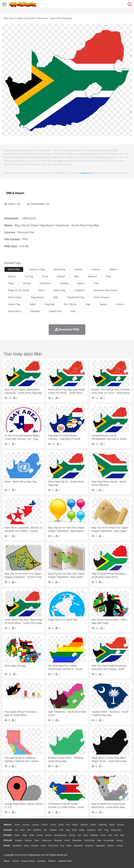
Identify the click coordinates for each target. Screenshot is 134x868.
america (96, 269)
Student (18, 840)
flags (11, 283)
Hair (110, 835)
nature (103, 304)
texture (120, 304)
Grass (93, 825)
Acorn (17, 825)
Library (120, 840)
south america (101, 297)
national (92, 276)
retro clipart (15, 297)
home (103, 835)
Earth (61, 825)
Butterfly (37, 830)
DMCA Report (15, 193)
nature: (8, 825)
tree (96, 283)
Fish (100, 830)
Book (37, 840)
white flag (59, 290)
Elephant (91, 830)
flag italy (50, 304)
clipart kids (55, 311)
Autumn (26, 825)
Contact (41, 861)
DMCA (52, 861)
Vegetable (100, 846)
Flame (75, 825)
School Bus (89, 840)
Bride (32, 835)
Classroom (46, 840)
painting (64, 283)
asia (73, 311)
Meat (69, 846)
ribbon (113, 269)
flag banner (38, 297)
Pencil (67, 840)
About (7, 861)
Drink (43, 846)
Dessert (35, 846)
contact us (85, 173)
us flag (29, 276)
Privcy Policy (28, 861)
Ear (79, 835)
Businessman (61, 835)
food (45, 276)
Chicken (53, 830)
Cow (61, 830)
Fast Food (53, 846)
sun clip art (70, 304)
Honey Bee (116, 830)
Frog (106, 830)
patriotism (45, 283)
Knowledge (109, 840)
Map (99, 840)
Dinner (120, 846)
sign (88, 304)
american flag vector (106, 290)
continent (80, 290)
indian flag (14, 304)
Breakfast (17, 846)
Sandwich (78, 846)
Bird (29, 830)
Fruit (62, 846)
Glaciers (84, 825)
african (12, 276)
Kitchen (111, 846)
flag (108, 276)
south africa (15, 311)
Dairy (26, 846)
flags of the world (19, 290)
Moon (112, 825)
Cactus (44, 825)
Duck (74, 830)
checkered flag (76, 297)
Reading (58, 840)
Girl (116, 835)
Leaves (35, 825)
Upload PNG (65, 861)
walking (94, 835)
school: (8, 840)
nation (81, 283)
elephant (35, 311)
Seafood (89, 846)
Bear (23, 830)
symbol (61, 276)
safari (32, 304)
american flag (37, 269)
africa (41, 290)
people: (8, 835)
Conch (53, 825)
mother (48, 835)
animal (27, 283)
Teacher (28, 840)
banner (78, 269)
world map (14, 269)
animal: (8, 830)
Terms (16, 861)
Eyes (86, 835)
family (40, 835)
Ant (16, 830)
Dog (68, 830)
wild (56, 297)
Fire (68, 825)
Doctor (72, 835)
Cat (45, 830)
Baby (25, 835)
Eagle (82, 830)
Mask (17, 835)
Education (77, 840)
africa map (60, 269)
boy (122, 835)
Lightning (103, 825)
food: (7, 846)
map (76, 276)
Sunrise (121, 825)
